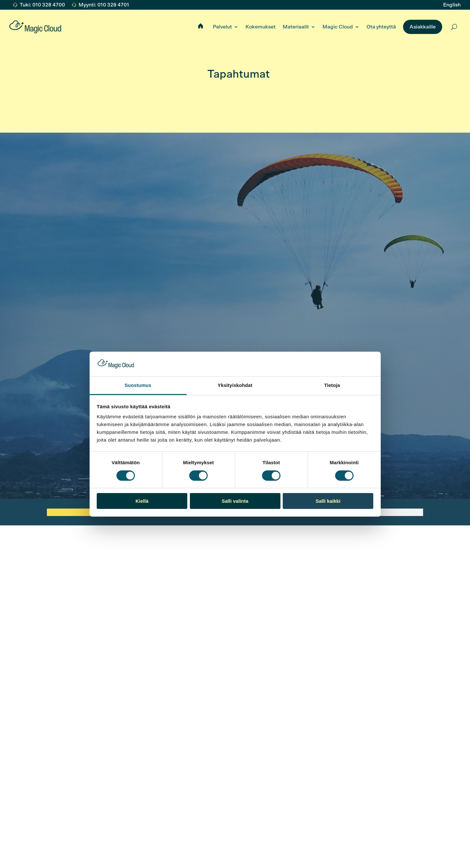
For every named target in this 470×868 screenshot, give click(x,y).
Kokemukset (261, 27)
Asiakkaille (423, 27)
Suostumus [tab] (138, 385)
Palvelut (222, 27)
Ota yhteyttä (381, 27)
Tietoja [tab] (332, 385)
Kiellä (142, 501)
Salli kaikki (328, 501)
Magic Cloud (338, 27)
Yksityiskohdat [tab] (235, 385)
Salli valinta (235, 501)
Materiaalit (296, 27)
